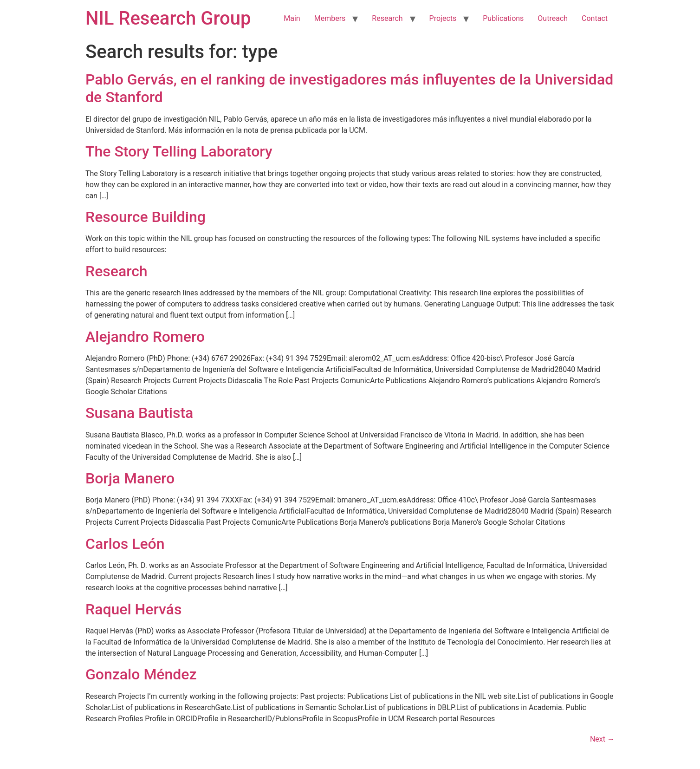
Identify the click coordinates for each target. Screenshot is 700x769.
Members (330, 18)
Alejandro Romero (145, 337)
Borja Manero (130, 478)
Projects (443, 18)
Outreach (553, 18)
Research (387, 18)
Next (602, 739)
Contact (595, 18)
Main (292, 18)
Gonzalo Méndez (141, 674)
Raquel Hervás (133, 609)
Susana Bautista (139, 413)
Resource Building (146, 217)
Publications (503, 18)
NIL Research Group (168, 18)
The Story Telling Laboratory (179, 151)
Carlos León (125, 544)
